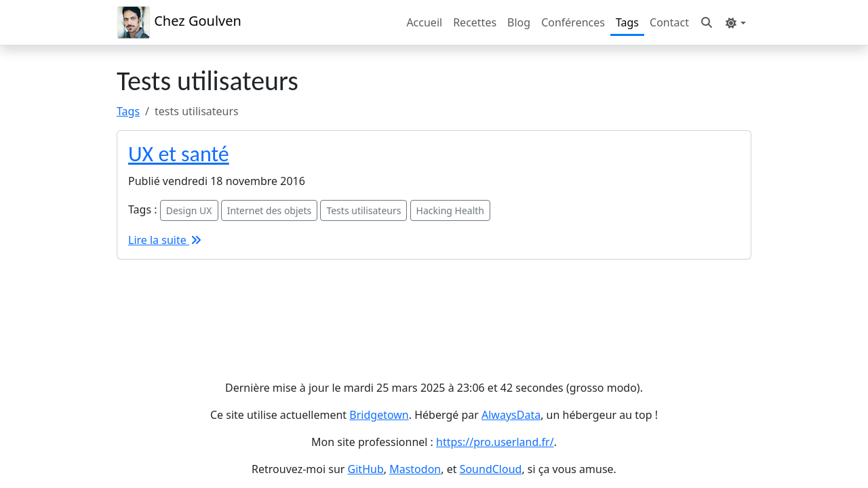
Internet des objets (270, 210)
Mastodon (415, 469)
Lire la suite (165, 240)
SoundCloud (491, 469)
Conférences (573, 22)
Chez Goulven (179, 22)
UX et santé (179, 154)
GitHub (366, 469)
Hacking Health (450, 210)
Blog (519, 22)
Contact (669, 22)
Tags (627, 22)
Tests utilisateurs (363, 210)
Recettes (475, 22)
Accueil (424, 22)
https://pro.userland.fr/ (495, 442)
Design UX (189, 210)
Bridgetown (379, 415)
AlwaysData (511, 415)
